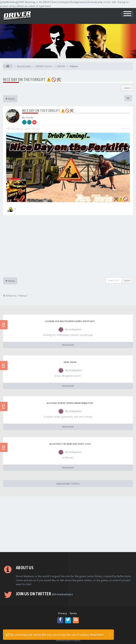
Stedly (30, 117)
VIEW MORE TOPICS (68, 484)
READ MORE (68, 345)
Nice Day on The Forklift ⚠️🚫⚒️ (32, 79)
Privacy (63, 613)
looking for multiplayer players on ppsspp (70, 321)
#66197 (126, 129)
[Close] (110, 634)
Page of (114, 280)
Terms (73, 613)
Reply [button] (10, 99)
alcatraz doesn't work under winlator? (70, 403)
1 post (127, 88)
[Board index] (8, 66)
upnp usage (70, 362)
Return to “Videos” (15, 296)
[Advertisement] (68, 247)
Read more (97, 635)
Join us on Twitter (44, 594)
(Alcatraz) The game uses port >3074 (70, 444)
